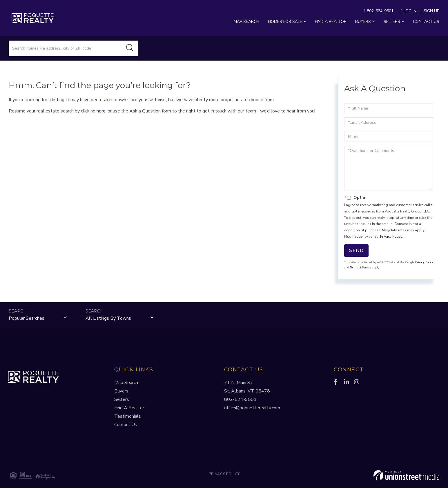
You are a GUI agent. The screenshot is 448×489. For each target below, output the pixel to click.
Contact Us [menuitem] (426, 22)
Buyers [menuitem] (363, 22)
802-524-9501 (379, 11)
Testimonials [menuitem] (128, 417)
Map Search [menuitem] (246, 22)
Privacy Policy (391, 237)
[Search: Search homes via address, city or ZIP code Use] (65, 48)
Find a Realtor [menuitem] (331, 22)
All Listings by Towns (108, 319)
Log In (410, 11)
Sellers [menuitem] (392, 22)
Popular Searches (27, 319)
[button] (130, 48)
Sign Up (431, 11)
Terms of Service (361, 268)
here (101, 111)
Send (356, 250)
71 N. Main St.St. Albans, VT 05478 (247, 388)
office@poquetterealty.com (252, 409)
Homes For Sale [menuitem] (285, 22)
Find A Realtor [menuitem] (129, 409)
